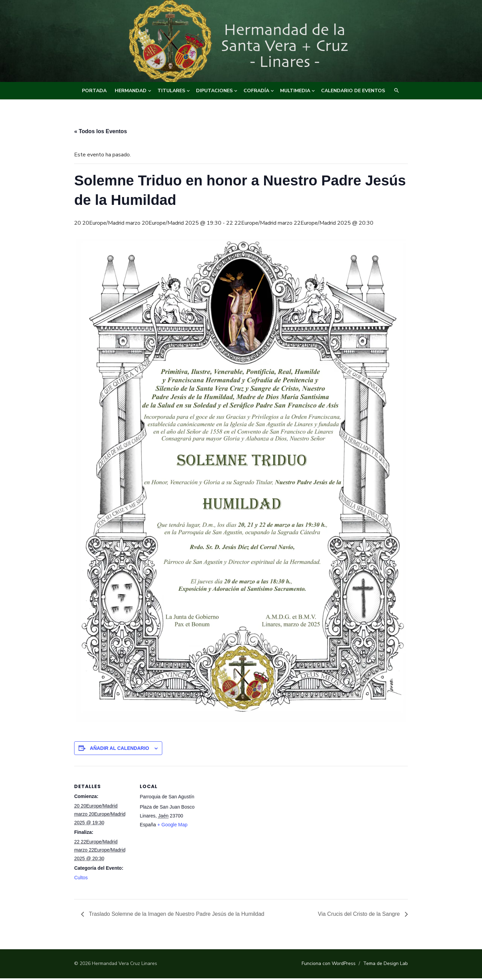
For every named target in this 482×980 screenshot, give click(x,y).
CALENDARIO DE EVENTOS (353, 91)
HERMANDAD (131, 91)
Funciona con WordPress (329, 965)
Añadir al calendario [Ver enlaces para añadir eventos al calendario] (119, 750)
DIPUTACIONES (214, 91)
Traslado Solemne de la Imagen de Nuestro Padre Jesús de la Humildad (176, 916)
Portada (94, 91)
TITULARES (171, 91)
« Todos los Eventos (100, 131)
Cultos (81, 879)
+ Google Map (172, 826)
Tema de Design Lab (386, 965)
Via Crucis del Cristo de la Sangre (360, 916)
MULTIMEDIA (295, 91)
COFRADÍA (256, 91)
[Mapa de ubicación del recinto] (241, 815)
